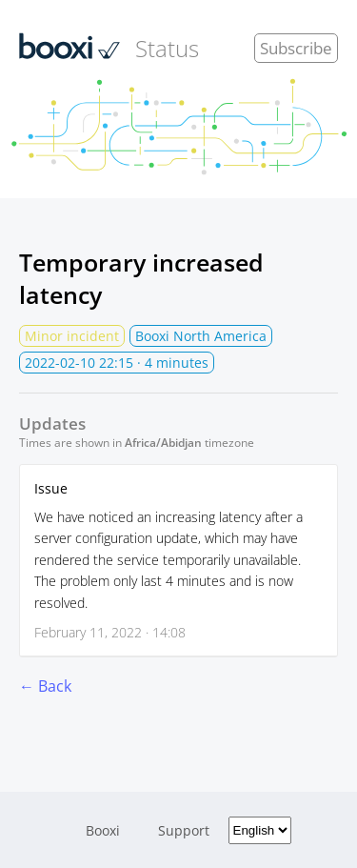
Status (109, 48)
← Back (45, 686)
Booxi (103, 830)
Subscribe (296, 48)
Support (184, 830)
